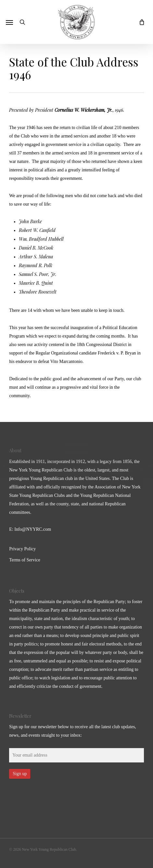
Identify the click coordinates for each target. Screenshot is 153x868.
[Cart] (140, 22)
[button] (9, 22)
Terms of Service (25, 560)
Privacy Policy (22, 549)
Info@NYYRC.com (33, 529)
